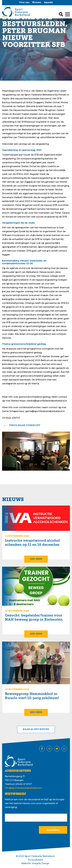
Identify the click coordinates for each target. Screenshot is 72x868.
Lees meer (36, 559)
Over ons (24, 3)
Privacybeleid (35, 860)
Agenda (48, 3)
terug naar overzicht (25, 425)
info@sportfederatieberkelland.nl (23, 788)
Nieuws (37, 3)
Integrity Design (40, 863)
